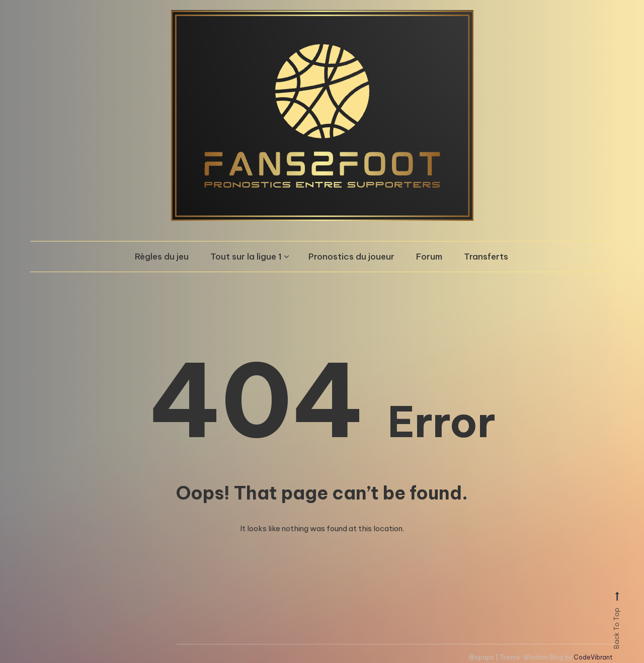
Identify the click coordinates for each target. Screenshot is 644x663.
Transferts (486, 257)
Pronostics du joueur (351, 257)
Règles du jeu (162, 257)
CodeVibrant (593, 657)
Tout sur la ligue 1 (246, 257)
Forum (429, 257)
